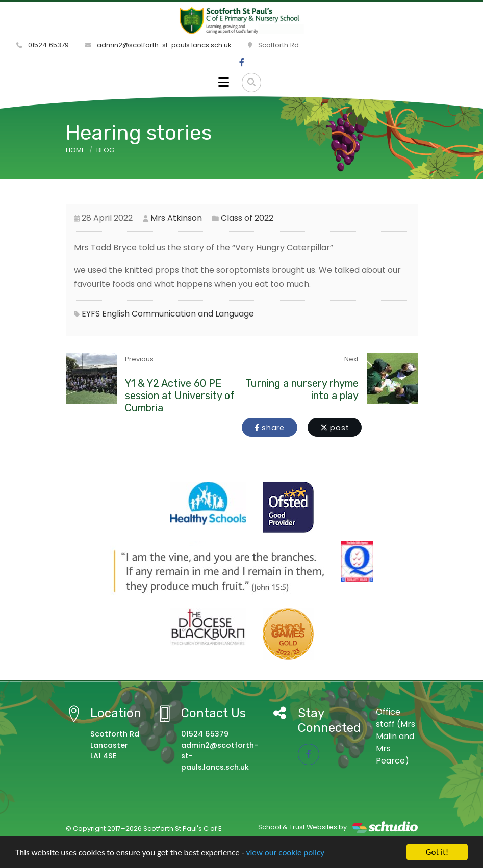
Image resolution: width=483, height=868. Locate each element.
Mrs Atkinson (176, 218)
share (270, 428)
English (116, 314)
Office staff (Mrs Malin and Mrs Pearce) (396, 736)
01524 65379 (43, 45)
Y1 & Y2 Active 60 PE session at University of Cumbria (180, 396)
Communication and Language (193, 314)
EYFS (91, 314)
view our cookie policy (285, 852)
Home (75, 150)
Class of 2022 (247, 218)
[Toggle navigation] (224, 83)
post (335, 428)
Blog (105, 150)
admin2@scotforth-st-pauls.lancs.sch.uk (158, 45)
